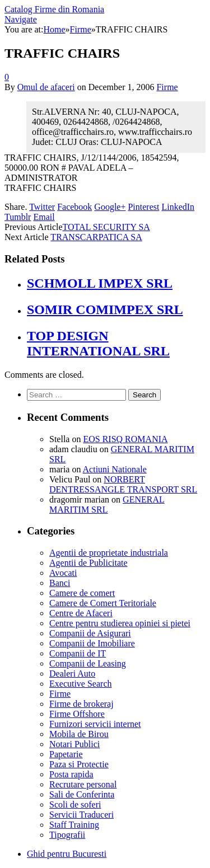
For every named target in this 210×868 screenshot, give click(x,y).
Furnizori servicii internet (95, 724)
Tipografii (67, 835)
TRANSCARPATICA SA (96, 237)
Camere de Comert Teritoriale (103, 603)
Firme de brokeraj (81, 704)
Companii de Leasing (88, 663)
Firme (167, 87)
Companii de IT (78, 653)
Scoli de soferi (75, 804)
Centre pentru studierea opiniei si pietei (120, 623)
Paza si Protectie (79, 764)
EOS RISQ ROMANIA (125, 439)
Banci (60, 583)
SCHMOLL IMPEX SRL (100, 283)
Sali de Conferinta (82, 794)
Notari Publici (74, 744)
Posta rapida (71, 774)
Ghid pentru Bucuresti (67, 854)
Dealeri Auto (72, 674)
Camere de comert (82, 593)
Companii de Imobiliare (92, 643)
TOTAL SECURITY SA (106, 227)
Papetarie (66, 754)
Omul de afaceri (46, 87)
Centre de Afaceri (81, 613)
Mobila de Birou (79, 734)
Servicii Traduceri (81, 815)
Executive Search (81, 684)
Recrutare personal (83, 784)
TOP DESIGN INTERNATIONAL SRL (98, 343)
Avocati (63, 573)
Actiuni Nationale (115, 469)
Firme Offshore (77, 714)
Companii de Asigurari (90, 633)
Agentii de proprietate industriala (109, 553)
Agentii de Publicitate (88, 563)
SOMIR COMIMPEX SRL (105, 309)
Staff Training (74, 825)
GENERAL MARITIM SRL (107, 505)
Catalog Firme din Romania (54, 9)
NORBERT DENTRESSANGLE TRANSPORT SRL (123, 484)
